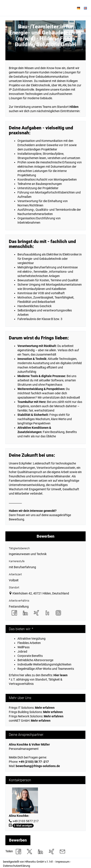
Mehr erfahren (54, 716)
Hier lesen (60, 675)
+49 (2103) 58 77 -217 (34, 762)
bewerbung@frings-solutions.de (38, 766)
